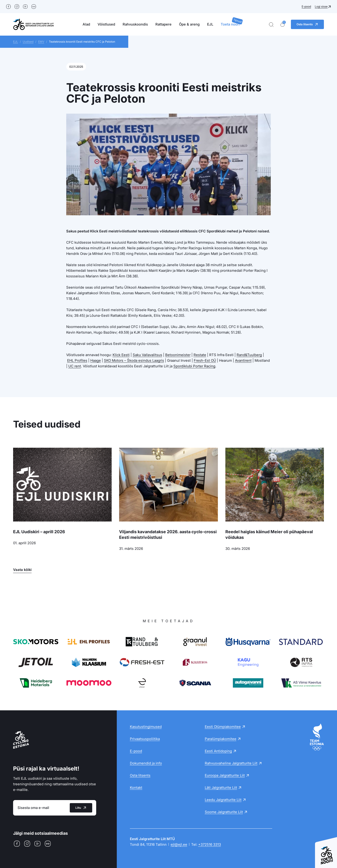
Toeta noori (230, 24)
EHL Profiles (77, 360)
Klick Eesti (121, 355)
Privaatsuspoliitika (145, 739)
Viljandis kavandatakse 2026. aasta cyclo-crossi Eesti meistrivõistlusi (168, 535)
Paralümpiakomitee (221, 739)
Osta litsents (140, 775)
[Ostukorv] (282, 24)
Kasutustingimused (146, 727)
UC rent (75, 366)
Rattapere (163, 24)
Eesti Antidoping (218, 751)
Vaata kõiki (22, 570)
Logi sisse (321, 6)
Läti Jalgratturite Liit (221, 788)
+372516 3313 (210, 844)
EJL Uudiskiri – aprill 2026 (39, 532)
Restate (200, 355)
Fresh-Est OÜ (205, 360)
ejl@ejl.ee (179, 844)
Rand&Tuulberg (249, 355)
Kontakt (136, 788)
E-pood (306, 6)
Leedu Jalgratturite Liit (223, 800)
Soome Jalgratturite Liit (224, 812)
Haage (96, 360)
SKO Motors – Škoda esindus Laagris (134, 360)
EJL (210, 24)
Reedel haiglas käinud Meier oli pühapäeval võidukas (269, 535)
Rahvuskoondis (135, 24)
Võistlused (106, 24)
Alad (86, 24)
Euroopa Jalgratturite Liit (225, 775)
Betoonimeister (178, 355)
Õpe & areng (189, 24)
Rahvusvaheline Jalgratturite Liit (231, 763)
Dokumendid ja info (146, 763)
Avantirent (243, 360)
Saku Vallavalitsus (147, 355)
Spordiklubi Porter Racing (194, 366)
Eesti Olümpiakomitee (223, 727)
